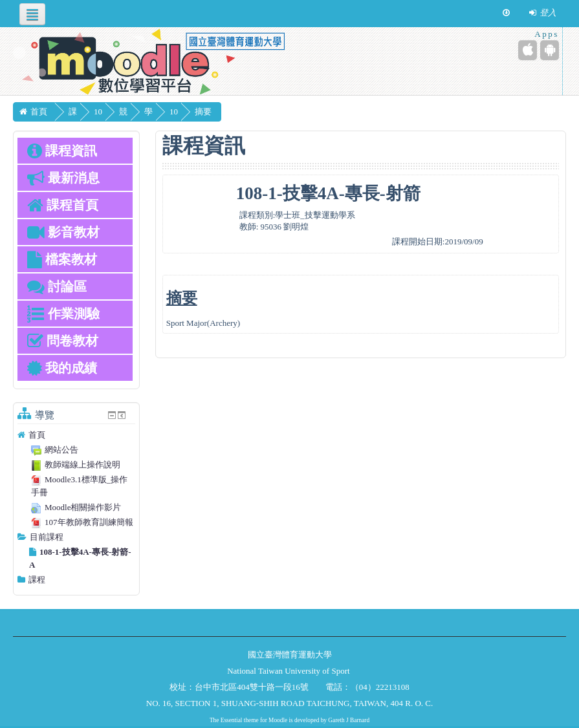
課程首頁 (63, 205)
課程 (37, 580)
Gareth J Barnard (349, 720)
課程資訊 (62, 151)
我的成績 (62, 368)
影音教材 (63, 232)
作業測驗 (63, 314)
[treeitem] (76, 435)
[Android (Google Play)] (550, 50)
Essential (232, 720)
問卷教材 (63, 341)
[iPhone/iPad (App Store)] (528, 50)
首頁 (37, 435)
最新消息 (63, 178)
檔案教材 (62, 259)
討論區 (57, 286)
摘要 (234, 112)
